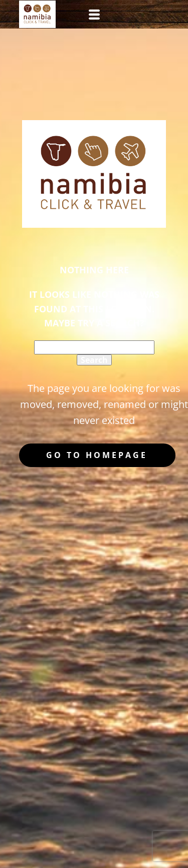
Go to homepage (97, 455)
